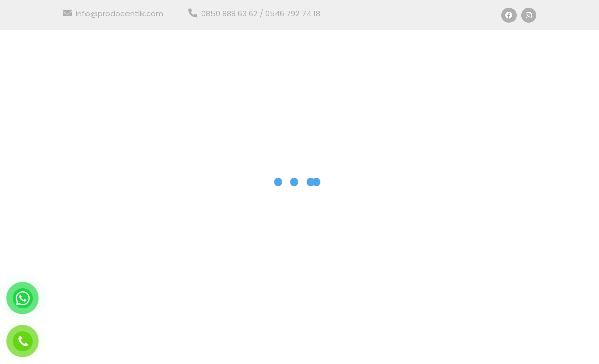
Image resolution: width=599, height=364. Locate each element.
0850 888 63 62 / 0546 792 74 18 (254, 13)
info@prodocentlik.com (113, 13)
